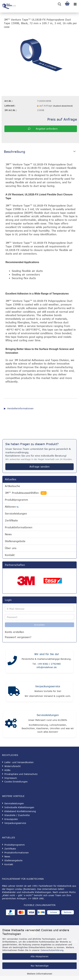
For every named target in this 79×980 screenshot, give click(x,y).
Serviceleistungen (16, 514)
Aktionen (12, 507)
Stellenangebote (15, 541)
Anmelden (39, 625)
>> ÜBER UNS (36, 898)
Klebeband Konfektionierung (20, 811)
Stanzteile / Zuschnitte (17, 815)
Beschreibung (14, 151)
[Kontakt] (12, 661)
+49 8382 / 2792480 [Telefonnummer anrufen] (49, 664)
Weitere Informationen (40, 974)
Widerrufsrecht (13, 766)
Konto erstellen (14, 632)
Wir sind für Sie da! (47, 654)
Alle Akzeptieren (39, 956)
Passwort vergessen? (18, 637)
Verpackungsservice (48, 686)
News (8, 534)
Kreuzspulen (11, 819)
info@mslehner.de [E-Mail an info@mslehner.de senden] (47, 667)
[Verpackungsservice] (14, 692)
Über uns (11, 548)
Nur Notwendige (40, 966)
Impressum (11, 778)
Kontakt (10, 555)
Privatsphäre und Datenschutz (21, 774)
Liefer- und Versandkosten (19, 762)
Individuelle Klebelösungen (19, 807)
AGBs (7, 770)
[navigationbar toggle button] (75, 4)
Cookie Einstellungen (16, 782)
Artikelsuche (12, 486)
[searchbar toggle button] (59, 4)
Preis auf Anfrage (62, 119)
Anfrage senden (39, 467)
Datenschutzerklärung (52, 950)
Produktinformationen (19, 527)
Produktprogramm (16, 500)
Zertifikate (11, 520)
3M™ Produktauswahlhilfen (26, 493)
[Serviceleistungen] (11, 724)
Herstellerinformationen (20, 408)
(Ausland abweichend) (63, 106)
